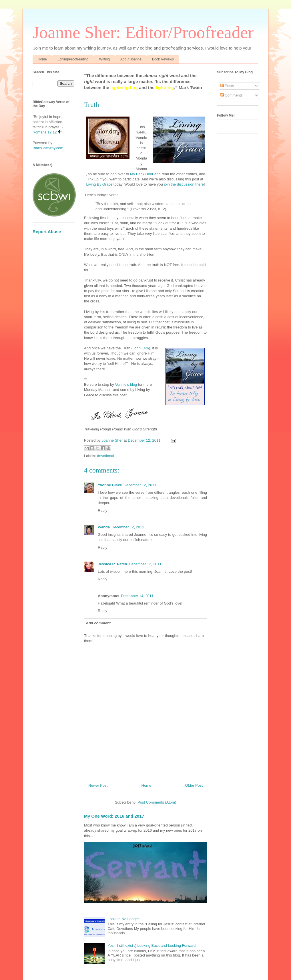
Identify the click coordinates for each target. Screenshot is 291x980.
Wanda (104, 527)
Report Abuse (47, 232)
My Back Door (141, 174)
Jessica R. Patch (112, 564)
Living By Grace (99, 184)
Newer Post (98, 785)
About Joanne (131, 59)
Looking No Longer (123, 919)
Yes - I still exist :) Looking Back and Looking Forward (152, 945)
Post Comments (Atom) (157, 802)
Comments (232, 95)
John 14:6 (141, 348)
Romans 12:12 (45, 132)
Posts (227, 86)
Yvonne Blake (110, 485)
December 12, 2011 (140, 485)
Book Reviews (163, 59)
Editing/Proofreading (73, 59)
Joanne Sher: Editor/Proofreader (143, 32)
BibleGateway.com (48, 148)
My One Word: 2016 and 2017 (114, 816)
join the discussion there (183, 184)
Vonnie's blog (126, 384)
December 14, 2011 (137, 596)
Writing (104, 59)
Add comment (98, 623)
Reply (102, 510)
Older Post (194, 785)
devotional (106, 456)
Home (42, 59)
